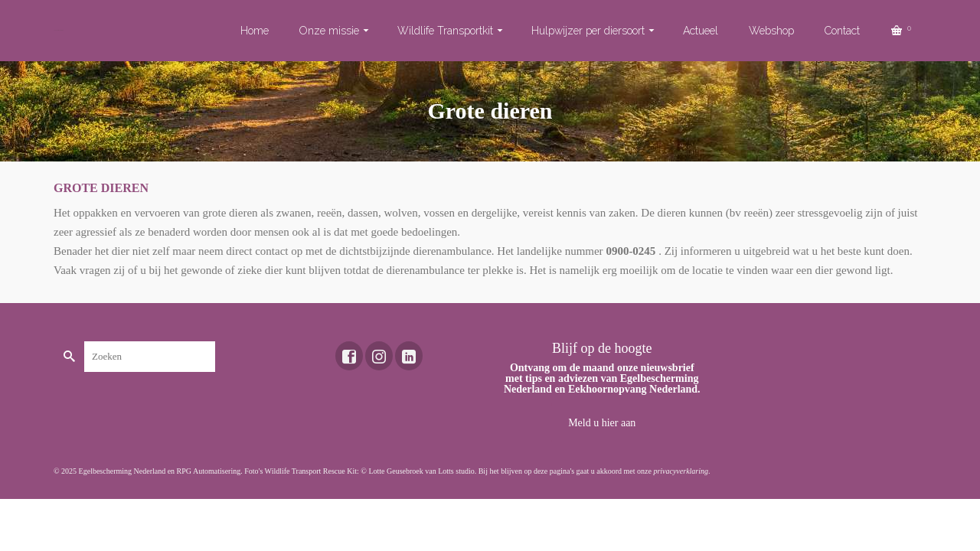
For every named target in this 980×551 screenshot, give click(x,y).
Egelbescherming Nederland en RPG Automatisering (160, 471)
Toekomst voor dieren (59, 30)
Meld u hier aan (602, 423)
